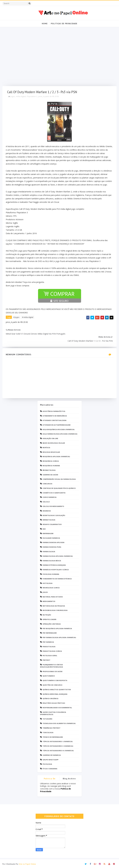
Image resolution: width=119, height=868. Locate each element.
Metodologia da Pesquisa (54, 605)
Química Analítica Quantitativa (57, 688)
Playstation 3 (33, 98)
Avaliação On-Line (50, 437)
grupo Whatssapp (50, 759)
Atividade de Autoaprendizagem (57, 424)
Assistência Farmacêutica (54, 410)
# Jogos (17, 318)
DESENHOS (47, 510)
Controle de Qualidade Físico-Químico (59, 487)
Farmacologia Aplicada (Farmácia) (58, 555)
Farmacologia (49, 550)
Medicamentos (49, 600)
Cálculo (46, 501)
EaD (44, 528)
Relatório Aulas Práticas (54, 702)
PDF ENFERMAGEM (50, 632)
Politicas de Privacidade (64, 23)
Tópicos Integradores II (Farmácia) (58, 745)
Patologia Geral (50, 654)
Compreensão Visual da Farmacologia (59, 478)
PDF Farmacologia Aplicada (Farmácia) (59, 636)
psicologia (47, 763)
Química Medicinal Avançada (55, 693)
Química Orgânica (50, 697)
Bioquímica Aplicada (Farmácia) (56, 455)
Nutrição (47, 614)
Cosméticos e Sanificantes (54, 492)
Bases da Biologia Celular (54, 442)
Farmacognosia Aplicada (54, 541)
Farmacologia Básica (52, 560)
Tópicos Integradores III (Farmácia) (58, 749)
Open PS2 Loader (49, 618)
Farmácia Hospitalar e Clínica (56, 569)
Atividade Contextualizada (55, 419)
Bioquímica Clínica (51, 460)
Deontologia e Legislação (54, 514)
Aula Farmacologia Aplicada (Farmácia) (60, 433)
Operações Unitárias (52, 623)
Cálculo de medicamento (53, 505)
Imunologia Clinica (51, 587)
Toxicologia (48, 731)
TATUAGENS (47, 718)
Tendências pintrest (51, 727)
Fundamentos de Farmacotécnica (57, 578)
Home (45, 23)
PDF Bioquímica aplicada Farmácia (57, 627)
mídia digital (22, 98)
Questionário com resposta (55, 679)
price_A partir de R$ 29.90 (49, 98)
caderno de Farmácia (52, 754)
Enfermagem (48, 532)
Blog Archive (69, 778)
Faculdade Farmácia (51, 537)
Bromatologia (49, 469)
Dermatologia (49, 519)
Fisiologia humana (51, 573)
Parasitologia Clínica (52, 650)
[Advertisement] (60, 58)
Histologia (48, 582)
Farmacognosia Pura (52, 546)
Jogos (13, 98)
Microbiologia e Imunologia (55, 609)
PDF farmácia (48, 641)
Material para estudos (53, 596)
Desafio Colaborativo (52, 523)
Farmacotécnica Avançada (54, 564)
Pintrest (46, 659)
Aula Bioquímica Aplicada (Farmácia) (59, 428)
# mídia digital (28, 318)
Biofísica (46, 446)
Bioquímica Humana (51, 465)
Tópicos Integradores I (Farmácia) (58, 740)
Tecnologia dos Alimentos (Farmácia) (59, 722)
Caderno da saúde (50, 474)
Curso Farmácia (50, 496)
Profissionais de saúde (53, 670)
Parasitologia (49, 645)
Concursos (47, 483)
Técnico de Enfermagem (53, 736)
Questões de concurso (52, 684)
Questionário (49, 675)
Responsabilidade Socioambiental (57, 707)
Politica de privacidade (50, 778)
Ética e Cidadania (50, 768)
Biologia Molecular (51, 451)
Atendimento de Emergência (55, 415)
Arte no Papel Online (27, 863)
